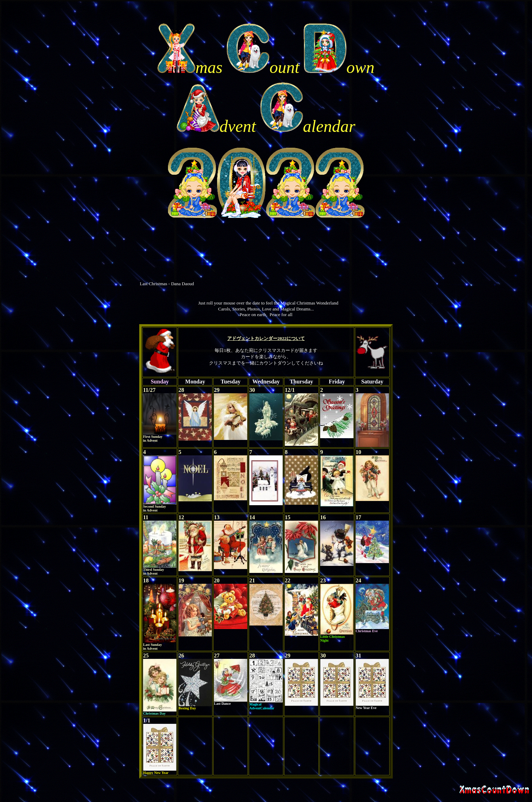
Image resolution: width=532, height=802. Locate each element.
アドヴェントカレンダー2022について (266, 338)
